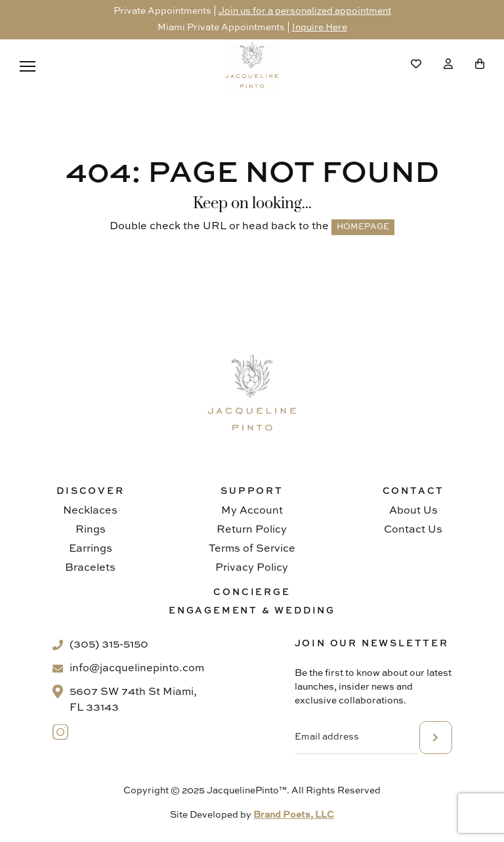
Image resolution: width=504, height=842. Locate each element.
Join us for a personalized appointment (305, 11)
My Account (252, 511)
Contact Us (413, 530)
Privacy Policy (252, 568)
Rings (91, 530)
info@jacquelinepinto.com (137, 669)
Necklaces (90, 511)
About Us (413, 511)
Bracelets (90, 568)
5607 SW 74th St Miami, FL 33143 (133, 700)
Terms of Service (252, 549)
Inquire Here (320, 28)
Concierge (252, 592)
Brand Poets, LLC (294, 815)
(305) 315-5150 (109, 645)
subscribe (436, 738)
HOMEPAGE (363, 227)
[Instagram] (61, 732)
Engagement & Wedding (252, 611)
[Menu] (28, 66)
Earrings (91, 549)
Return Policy (252, 530)
